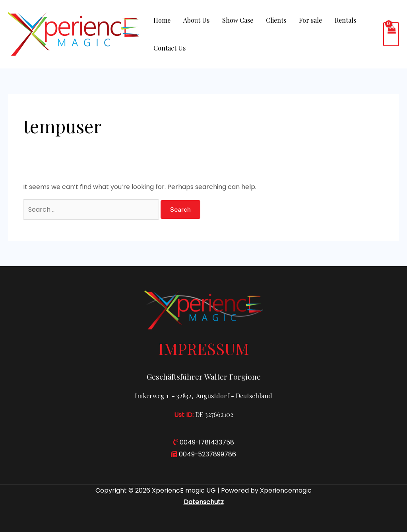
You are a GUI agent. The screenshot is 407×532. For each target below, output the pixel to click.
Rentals (345, 20)
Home (162, 20)
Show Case (238, 20)
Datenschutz (204, 502)
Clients (276, 20)
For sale (310, 20)
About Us (196, 20)
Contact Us (170, 48)
